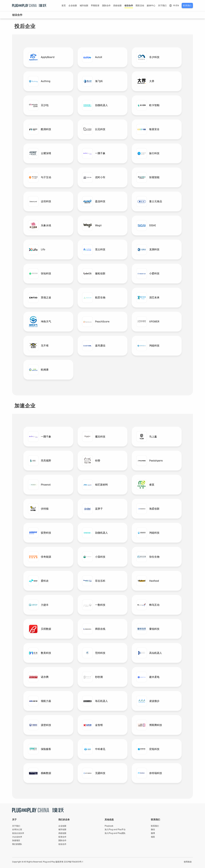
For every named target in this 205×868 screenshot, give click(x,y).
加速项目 (16, 840)
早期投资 (95, 6)
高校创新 (117, 6)
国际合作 (106, 6)
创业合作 (129, 6)
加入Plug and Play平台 (115, 829)
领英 (153, 837)
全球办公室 (17, 829)
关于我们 (162, 6)
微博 (153, 833)
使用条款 (188, 862)
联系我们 (187, 6)
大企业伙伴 (17, 837)
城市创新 (84, 6)
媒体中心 (151, 6)
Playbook (109, 826)
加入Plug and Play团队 (115, 833)
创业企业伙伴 (18, 833)
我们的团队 (17, 844)
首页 (64, 6)
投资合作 (62, 837)
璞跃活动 (140, 6)
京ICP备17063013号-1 (73, 862)
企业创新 (73, 6)
